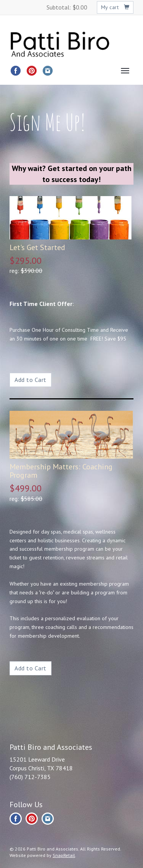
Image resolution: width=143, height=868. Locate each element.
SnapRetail (64, 855)
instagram (48, 71)
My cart (115, 7)
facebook (16, 71)
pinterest (32, 71)
